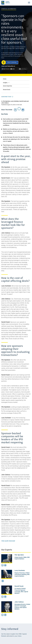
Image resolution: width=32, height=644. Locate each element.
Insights (6, 83)
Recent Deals (7, 90)
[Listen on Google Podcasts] (23, 70)
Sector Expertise (8, 86)
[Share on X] (19, 109)
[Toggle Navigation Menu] (29, 3)
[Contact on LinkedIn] (2, 565)
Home (5, 79)
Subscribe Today (6, 97)
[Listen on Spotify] (14, 70)
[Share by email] (23, 110)
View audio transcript (8, 541)
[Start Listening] (11, 62)
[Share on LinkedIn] (15, 110)
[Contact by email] (5, 565)
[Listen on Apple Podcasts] (6, 70)
